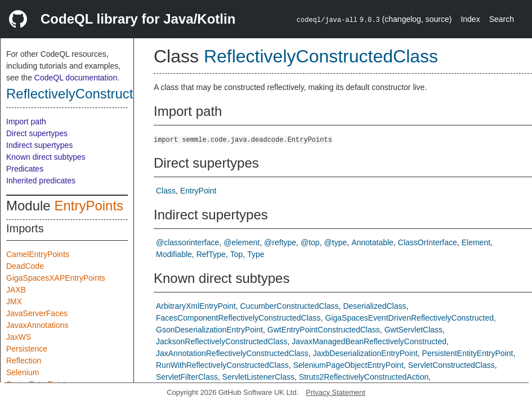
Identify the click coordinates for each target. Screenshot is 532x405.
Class (166, 191)
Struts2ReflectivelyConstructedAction (364, 377)
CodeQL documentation (76, 78)
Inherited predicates (41, 181)
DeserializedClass (374, 306)
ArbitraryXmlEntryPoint (196, 306)
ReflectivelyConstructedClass (94, 94)
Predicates (25, 169)
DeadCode (25, 266)
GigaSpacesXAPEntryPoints (56, 278)
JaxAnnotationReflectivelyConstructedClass (232, 353)
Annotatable (372, 242)
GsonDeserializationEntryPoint (209, 330)
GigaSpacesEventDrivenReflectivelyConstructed (409, 318)
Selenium (23, 372)
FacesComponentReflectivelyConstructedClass (238, 318)
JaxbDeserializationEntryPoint (365, 353)
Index (470, 19)
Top (237, 254)
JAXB (16, 290)
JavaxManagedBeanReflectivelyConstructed (369, 341)
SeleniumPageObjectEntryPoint (348, 365)
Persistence (27, 349)
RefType (211, 254)
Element (476, 242)
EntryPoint (198, 191)
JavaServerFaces (37, 313)
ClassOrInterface (428, 242)
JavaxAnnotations (37, 325)
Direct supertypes (37, 133)
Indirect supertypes (39, 145)
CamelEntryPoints (38, 254)
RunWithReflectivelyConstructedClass (222, 365)
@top (310, 242)
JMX (14, 301)
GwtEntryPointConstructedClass (324, 330)
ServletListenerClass (258, 377)
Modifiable (174, 254)
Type (256, 254)
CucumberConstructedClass (289, 306)
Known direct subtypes (46, 157)
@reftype (280, 242)
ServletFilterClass (187, 377)
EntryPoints (89, 206)
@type (336, 242)
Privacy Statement (336, 392)
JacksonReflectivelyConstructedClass (222, 341)
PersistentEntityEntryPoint (468, 353)
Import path (26, 121)
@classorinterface (187, 242)
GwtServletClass (413, 330)
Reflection (24, 361)
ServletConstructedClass (451, 365)
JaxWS (19, 337)
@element (242, 242)
